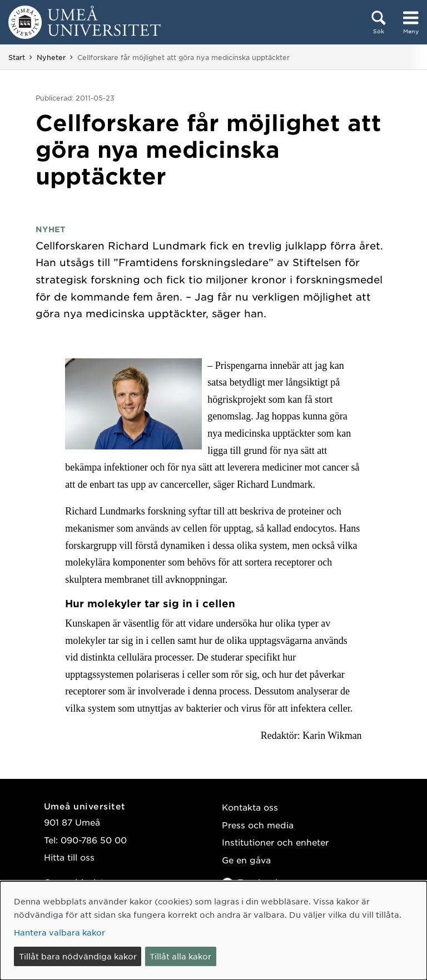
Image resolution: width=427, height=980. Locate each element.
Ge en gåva (246, 860)
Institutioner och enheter (275, 842)
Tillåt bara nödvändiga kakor (78, 956)
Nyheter (51, 57)
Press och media (258, 825)
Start (17, 57)
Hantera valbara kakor (59, 932)
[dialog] (213, 931)
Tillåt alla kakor (180, 956)
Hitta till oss (69, 857)
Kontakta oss (250, 807)
